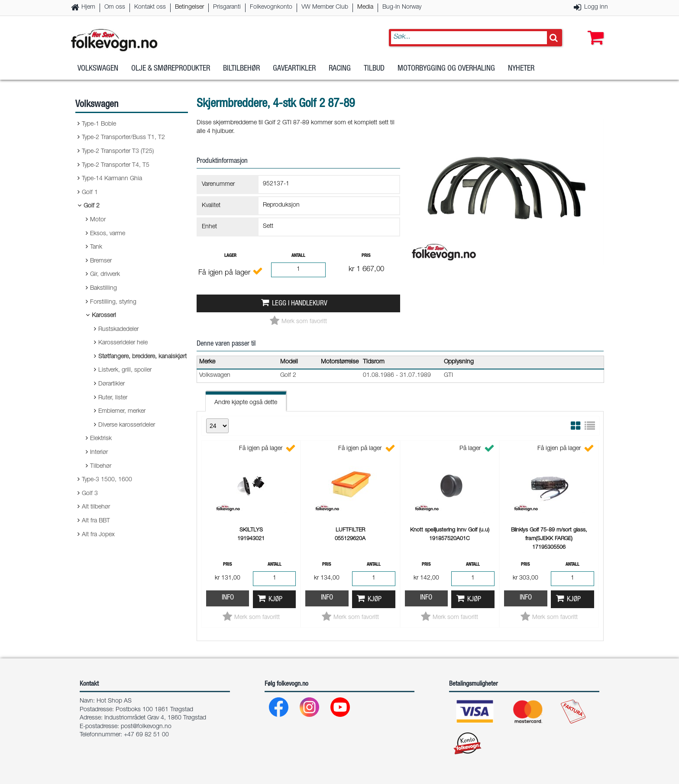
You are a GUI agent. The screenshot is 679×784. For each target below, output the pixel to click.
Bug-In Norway (402, 7)
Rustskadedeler (118, 330)
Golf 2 (92, 206)
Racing (340, 69)
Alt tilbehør (96, 507)
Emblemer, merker (122, 411)
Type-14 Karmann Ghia (112, 179)
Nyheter (521, 69)
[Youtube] (341, 709)
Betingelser (189, 7)
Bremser (101, 261)
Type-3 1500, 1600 (107, 480)
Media (365, 7)
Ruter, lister (113, 398)
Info (228, 598)
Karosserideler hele (123, 343)
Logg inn (596, 7)
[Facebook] (279, 709)
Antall (298, 256)
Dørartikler (112, 384)
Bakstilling (103, 288)
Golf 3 (90, 494)
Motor (98, 220)
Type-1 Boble (99, 124)
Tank (96, 247)
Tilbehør (101, 467)
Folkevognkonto (271, 7)
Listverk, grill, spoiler (125, 370)
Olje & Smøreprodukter (171, 69)
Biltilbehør (241, 69)
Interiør (99, 453)
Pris (366, 256)
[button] (594, 29)
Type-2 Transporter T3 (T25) (118, 152)
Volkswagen (98, 69)
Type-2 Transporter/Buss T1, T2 (123, 138)
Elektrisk (101, 439)
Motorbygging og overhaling (446, 69)
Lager (230, 256)
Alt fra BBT (96, 521)
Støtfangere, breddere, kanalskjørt (142, 357)
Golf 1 (90, 193)
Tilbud (374, 69)
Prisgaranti (227, 7)
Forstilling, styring (113, 302)
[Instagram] (310, 709)
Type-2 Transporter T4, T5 (116, 165)
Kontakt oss (150, 7)
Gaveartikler (294, 69)
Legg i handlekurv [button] (300, 304)
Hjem (88, 7)
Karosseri (104, 316)
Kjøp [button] (275, 600)
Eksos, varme (108, 234)
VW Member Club (325, 7)
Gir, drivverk (105, 275)
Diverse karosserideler (127, 425)
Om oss (115, 7)
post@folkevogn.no (146, 727)
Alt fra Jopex (98, 535)
